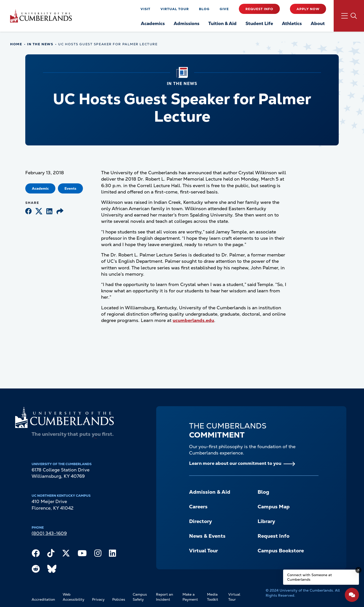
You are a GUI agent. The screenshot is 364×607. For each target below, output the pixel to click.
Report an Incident (165, 597)
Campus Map (274, 507)
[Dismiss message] (358, 570)
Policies (119, 599)
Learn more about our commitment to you (235, 463)
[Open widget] (352, 595)
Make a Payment (190, 597)
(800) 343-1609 (49, 533)
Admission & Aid (210, 492)
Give (224, 9)
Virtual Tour (175, 9)
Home (16, 44)
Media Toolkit (213, 597)
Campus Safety (140, 597)
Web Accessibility (74, 597)
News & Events (207, 536)
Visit (145, 9)
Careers (198, 507)
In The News (40, 44)
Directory (200, 521)
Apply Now (308, 9)
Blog (204, 9)
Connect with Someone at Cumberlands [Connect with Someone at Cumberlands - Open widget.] (310, 577)
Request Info (259, 9)
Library (266, 521)
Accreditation (43, 599)
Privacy (98, 599)
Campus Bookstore (281, 551)
